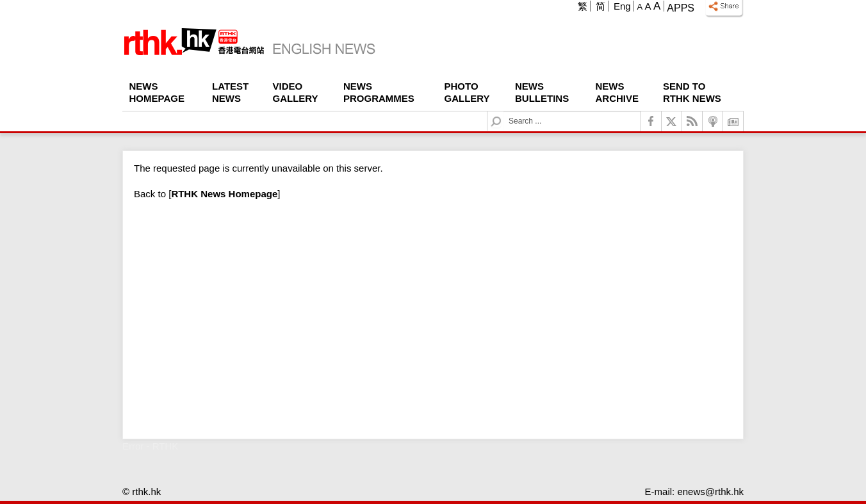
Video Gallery (296, 92)
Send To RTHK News (692, 92)
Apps (681, 8)
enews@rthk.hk (710, 492)
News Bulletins (542, 92)
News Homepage (157, 92)
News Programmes (379, 92)
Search (504, 112)
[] (224, 194)
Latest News (230, 92)
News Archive (617, 92)
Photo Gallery (467, 92)
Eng (622, 6)
